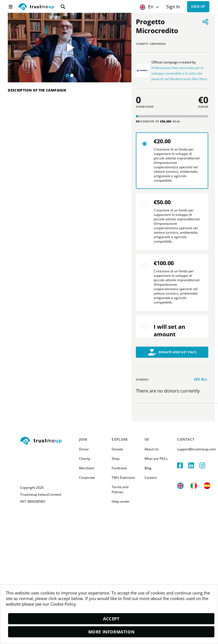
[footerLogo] (47, 441)
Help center (121, 501)
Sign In (173, 7)
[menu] (11, 7)
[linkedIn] (194, 465)
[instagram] (205, 465)
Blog (148, 468)
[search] (63, 7)
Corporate (87, 478)
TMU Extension (123, 478)
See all (201, 379)
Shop (116, 459)
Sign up (198, 7)
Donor (84, 449)
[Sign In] (173, 7)
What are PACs (156, 459)
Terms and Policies (120, 489)
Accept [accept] (111, 619)
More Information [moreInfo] (112, 632)
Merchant (87, 468)
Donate (117, 449)
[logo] (36, 7)
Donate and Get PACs (172, 352)
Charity (85, 459)
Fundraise (119, 468)
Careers (151, 478)
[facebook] (183, 465)
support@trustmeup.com (196, 449)
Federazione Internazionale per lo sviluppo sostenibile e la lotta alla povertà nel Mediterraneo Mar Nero (179, 73)
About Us (152, 449)
